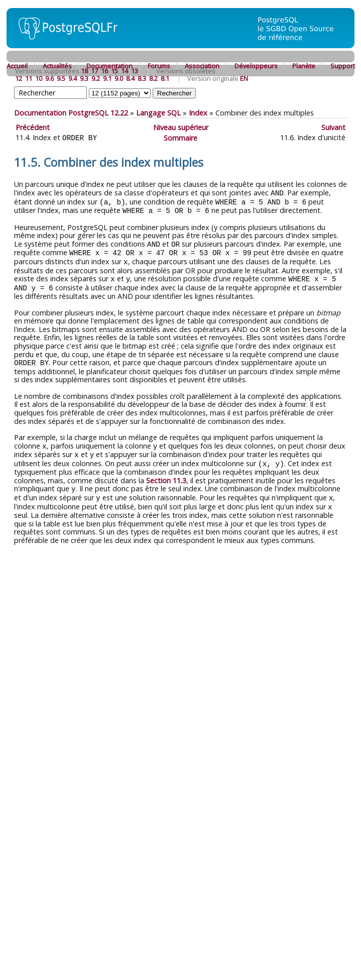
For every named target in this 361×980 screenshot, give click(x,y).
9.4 (73, 78)
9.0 (119, 78)
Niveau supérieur (181, 127)
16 (104, 71)
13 (135, 71)
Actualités (57, 66)
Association (202, 66)
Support (343, 66)
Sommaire (180, 137)
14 (125, 71)
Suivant (333, 127)
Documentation (109, 66)
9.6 (49, 78)
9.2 (96, 78)
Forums (159, 66)
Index (198, 113)
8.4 (130, 78)
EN (244, 78)
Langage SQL (158, 113)
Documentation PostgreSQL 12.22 (71, 113)
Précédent (33, 127)
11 (29, 78)
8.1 (165, 78)
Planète (304, 66)
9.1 (107, 78)
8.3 (142, 78)
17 (94, 71)
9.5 (61, 78)
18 (84, 71)
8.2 (153, 78)
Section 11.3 (166, 474)
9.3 (84, 78)
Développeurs (256, 66)
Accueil (17, 66)
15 (114, 71)
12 (19, 78)
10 (39, 78)
